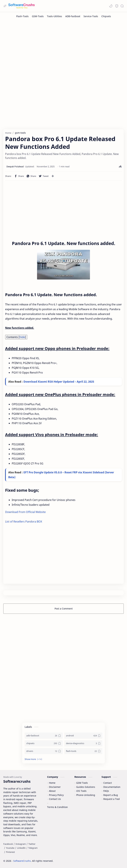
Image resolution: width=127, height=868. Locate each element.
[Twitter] (32, 844)
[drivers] (44, 751)
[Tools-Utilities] (54, 16)
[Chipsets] (106, 16)
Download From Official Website (25, 512)
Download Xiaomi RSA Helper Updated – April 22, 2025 (59, 382)
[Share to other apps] (53, 176)
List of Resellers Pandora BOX (24, 522)
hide (22, 337)
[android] (83, 736)
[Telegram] (33, 848)
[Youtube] (10, 848)
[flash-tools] (83, 751)
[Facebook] (8, 844)
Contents (16, 337)
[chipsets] (44, 744)
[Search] (122, 6)
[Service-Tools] (91, 16)
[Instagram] (21, 844)
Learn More (96, 856)
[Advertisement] (63, 47)
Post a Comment (64, 609)
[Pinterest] (10, 852)
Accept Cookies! (75, 856)
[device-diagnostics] (83, 744)
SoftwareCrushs (22, 861)
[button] (111, 6)
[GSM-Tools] (38, 16)
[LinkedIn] (21, 848)
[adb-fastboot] (44, 736)
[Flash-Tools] (22, 16)
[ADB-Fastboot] (73, 16)
